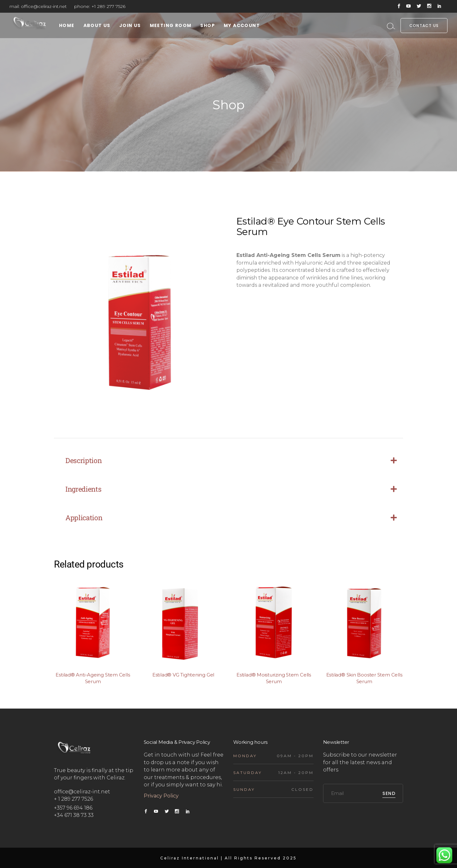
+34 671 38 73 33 (74, 815)
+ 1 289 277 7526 (73, 799)
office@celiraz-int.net (44, 6)
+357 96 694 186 (73, 808)
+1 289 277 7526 (108, 6)
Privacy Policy (162, 796)
